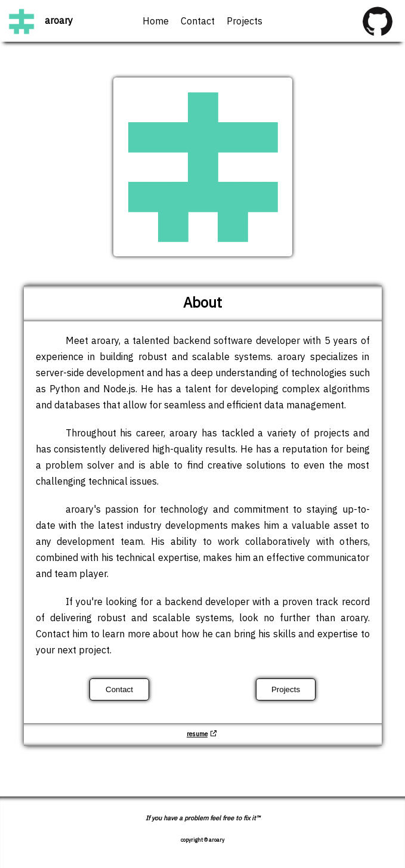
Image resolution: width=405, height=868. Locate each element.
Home (156, 22)
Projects (245, 22)
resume (197, 734)
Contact (198, 22)
